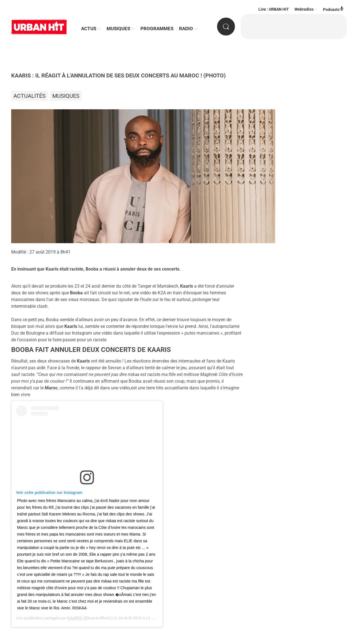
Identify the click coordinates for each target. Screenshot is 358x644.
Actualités (30, 96)
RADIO (186, 29)
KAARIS (75, 618)
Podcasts (334, 9)
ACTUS (89, 29)
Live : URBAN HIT (274, 9)
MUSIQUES (118, 29)
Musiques (66, 96)
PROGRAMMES (157, 29)
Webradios (304, 9)
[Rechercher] (226, 27)
